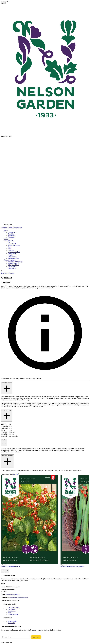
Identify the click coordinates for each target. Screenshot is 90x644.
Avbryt (3, 3)
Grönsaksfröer (12, 232)
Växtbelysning (12, 253)
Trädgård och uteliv (14, 263)
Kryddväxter (12, 236)
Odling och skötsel (13, 265)
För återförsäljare (17, 228)
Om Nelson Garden (6, 228)
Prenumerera (36, 637)
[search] (1, 271)
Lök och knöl (12, 244)
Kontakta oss (12, 611)
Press (9, 613)
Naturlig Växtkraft (13, 258)
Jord (9, 247)
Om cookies (11, 623)
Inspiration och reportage (15, 262)
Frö (9, 242)
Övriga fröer (12, 237)
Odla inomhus (12, 257)
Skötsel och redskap (14, 245)
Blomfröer (11, 234)
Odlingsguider (12, 267)
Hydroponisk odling (14, 252)
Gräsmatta (11, 250)
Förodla (10, 255)
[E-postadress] (15, 637)
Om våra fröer (12, 609)
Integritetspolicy (13, 621)
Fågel (10, 249)
